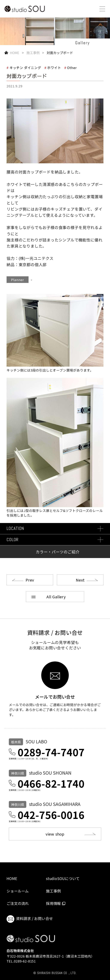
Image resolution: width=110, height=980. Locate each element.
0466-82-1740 (51, 783)
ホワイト (54, 68)
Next (80, 580)
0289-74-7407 (51, 752)
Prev (30, 580)
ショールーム (18, 891)
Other (72, 68)
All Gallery (56, 597)
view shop (55, 834)
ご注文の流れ (18, 903)
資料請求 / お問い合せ (30, 919)
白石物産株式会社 (20, 951)
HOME (15, 53)
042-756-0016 (51, 815)
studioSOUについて (63, 878)
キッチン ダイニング (25, 68)
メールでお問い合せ (55, 696)
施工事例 (33, 53)
